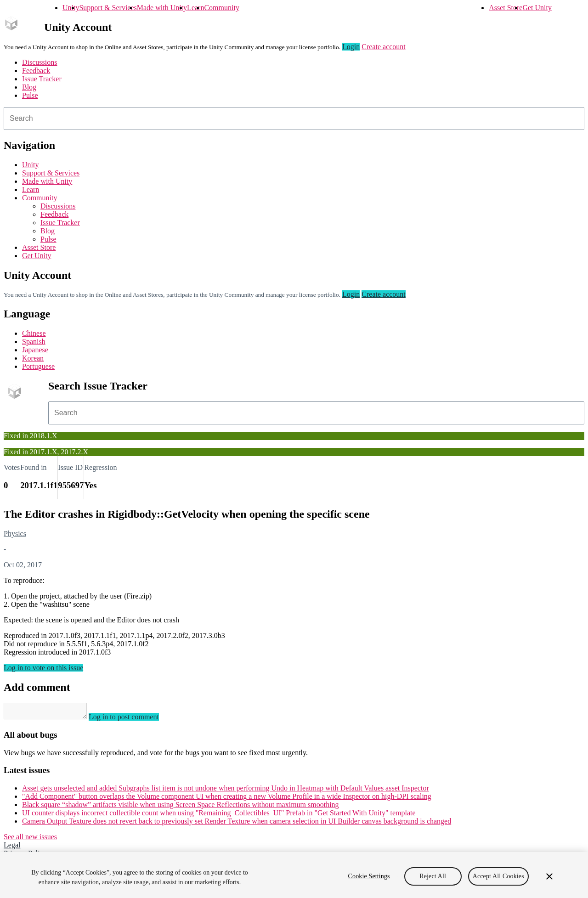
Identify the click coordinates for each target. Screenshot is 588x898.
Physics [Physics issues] (15, 534)
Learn (195, 8)
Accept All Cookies (498, 876)
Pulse (30, 95)
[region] (294, 875)
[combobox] (294, 119)
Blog (29, 87)
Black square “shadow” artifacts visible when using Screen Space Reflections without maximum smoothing (181, 807)
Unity (71, 8)
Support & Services (108, 8)
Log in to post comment (133, 720)
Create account (384, 47)
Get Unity (537, 8)
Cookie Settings (369, 876)
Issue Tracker (42, 79)
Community (221, 8)
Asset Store (506, 8)
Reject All (433, 876)
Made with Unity (162, 8)
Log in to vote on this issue (43, 668)
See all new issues (30, 839)
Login (351, 47)
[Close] (549, 876)
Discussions (40, 62)
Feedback (36, 71)
